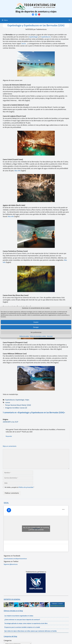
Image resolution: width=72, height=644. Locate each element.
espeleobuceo (46, 37)
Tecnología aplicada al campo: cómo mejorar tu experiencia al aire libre (26, 623)
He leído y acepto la (19, 487)
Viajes (27, 400)
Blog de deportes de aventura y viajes (36, 12)
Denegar (36, 327)
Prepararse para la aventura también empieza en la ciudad (22, 627)
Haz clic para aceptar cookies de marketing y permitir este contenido (36, 529)
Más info (17, 171)
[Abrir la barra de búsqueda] (69, 20)
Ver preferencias (36, 332)
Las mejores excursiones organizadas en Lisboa (19, 616)
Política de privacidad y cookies (38, 336)
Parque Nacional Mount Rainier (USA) (18, 405)
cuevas (8, 403)
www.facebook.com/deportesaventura (15, 559)
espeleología (33, 37)
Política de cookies (24, 336)
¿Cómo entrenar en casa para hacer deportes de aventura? (22, 620)
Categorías (8, 641)
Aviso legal (50, 336)
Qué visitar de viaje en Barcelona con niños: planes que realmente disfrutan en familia (31, 631)
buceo (24, 44)
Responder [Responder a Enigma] (9, 436)
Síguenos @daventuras (11, 564)
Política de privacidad (26, 487)
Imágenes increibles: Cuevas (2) (16, 408)
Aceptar (36, 322)
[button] (70, 308)
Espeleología (20, 400)
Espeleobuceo (10, 400)
